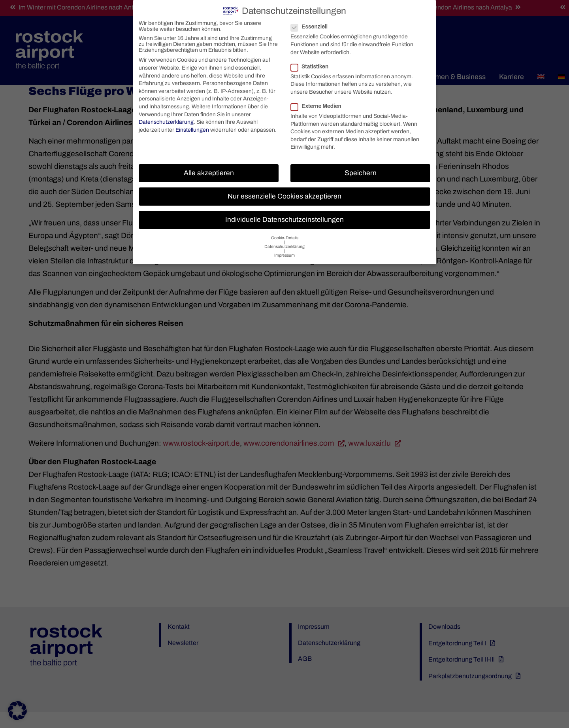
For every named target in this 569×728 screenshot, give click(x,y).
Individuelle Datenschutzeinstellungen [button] (284, 218)
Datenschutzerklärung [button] (284, 245)
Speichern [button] (361, 171)
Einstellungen (192, 128)
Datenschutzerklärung (166, 120)
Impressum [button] (284, 253)
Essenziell (312, 25)
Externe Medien (319, 104)
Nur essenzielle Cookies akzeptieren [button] (284, 194)
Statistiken (313, 64)
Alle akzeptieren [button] (209, 171)
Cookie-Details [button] (285, 236)
